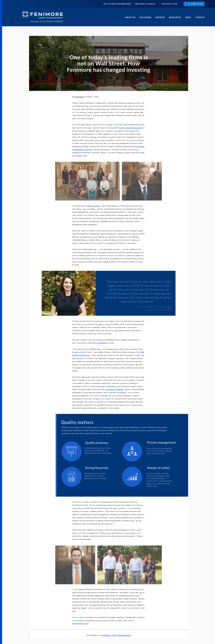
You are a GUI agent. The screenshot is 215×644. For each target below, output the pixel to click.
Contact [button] (200, 17)
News (188, 17)
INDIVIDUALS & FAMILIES (145, 4)
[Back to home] (43, 17)
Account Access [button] (194, 4)
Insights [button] (160, 17)
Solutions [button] (145, 17)
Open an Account (170, 4)
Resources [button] (175, 17)
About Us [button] (130, 17)
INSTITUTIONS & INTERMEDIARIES (117, 4)
